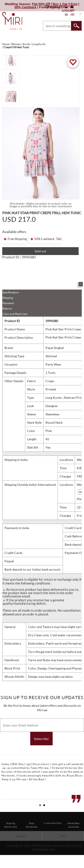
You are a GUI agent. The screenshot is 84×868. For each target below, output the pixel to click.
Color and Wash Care (15, 314)
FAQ (63, 836)
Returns (7, 309)
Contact (21, 836)
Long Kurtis (54, 398)
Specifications (11, 292)
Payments (8, 303)
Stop (82, 810)
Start (78, 810)
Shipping (8, 298)
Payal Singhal (55, 348)
